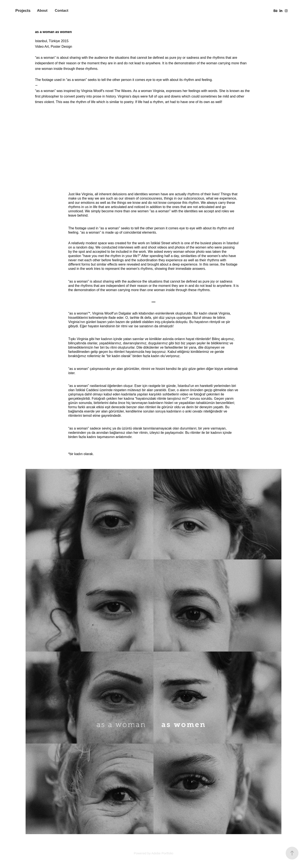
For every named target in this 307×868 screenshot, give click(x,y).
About (42, 11)
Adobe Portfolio (162, 853)
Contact (62, 11)
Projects (23, 11)
